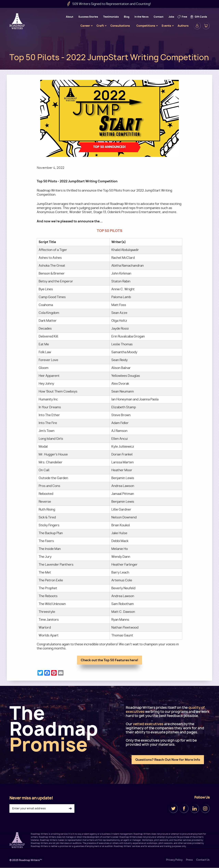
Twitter (173, 808)
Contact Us (203, 860)
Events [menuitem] (166, 26)
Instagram (205, 808)
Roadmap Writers (17, 21)
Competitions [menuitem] (146, 26)
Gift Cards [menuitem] (201, 17)
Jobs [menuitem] (171, 17)
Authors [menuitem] (183, 26)
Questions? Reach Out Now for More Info (168, 760)
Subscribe (70, 809)
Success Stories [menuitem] (88, 17)
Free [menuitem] (184, 17)
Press (189, 860)
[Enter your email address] (42, 808)
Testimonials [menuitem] (111, 17)
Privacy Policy (174, 860)
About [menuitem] (70, 17)
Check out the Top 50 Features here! (109, 660)
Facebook (184, 808)
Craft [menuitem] (100, 26)
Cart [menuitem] (206, 26)
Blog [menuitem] (127, 17)
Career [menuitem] (85, 26)
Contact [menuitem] (159, 17)
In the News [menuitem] (141, 17)
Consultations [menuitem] (120, 26)
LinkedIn (195, 808)
